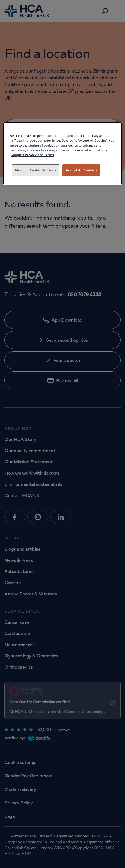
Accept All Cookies (81, 170)
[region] (62, 153)
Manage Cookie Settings (36, 170)
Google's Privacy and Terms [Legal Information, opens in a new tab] (32, 155)
